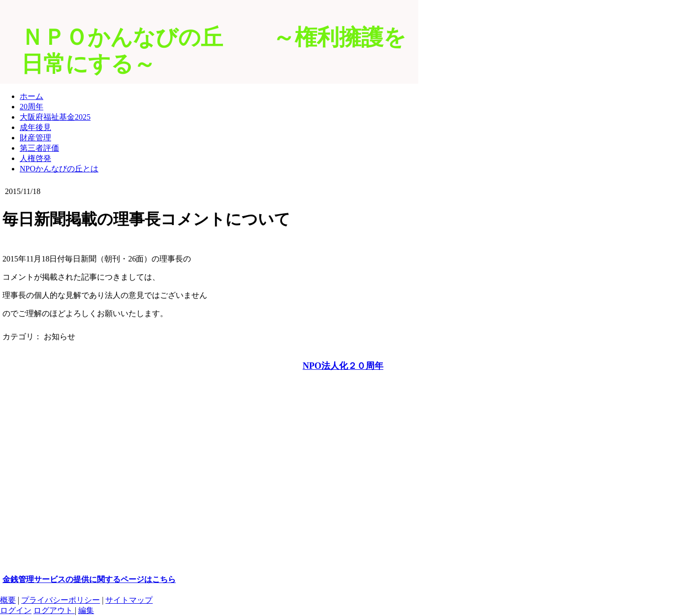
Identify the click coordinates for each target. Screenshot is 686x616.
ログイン (16, 610)
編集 (86, 610)
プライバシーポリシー (61, 600)
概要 (8, 600)
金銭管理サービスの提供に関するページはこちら (89, 579)
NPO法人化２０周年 (343, 366)
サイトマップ (129, 600)
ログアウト (54, 610)
